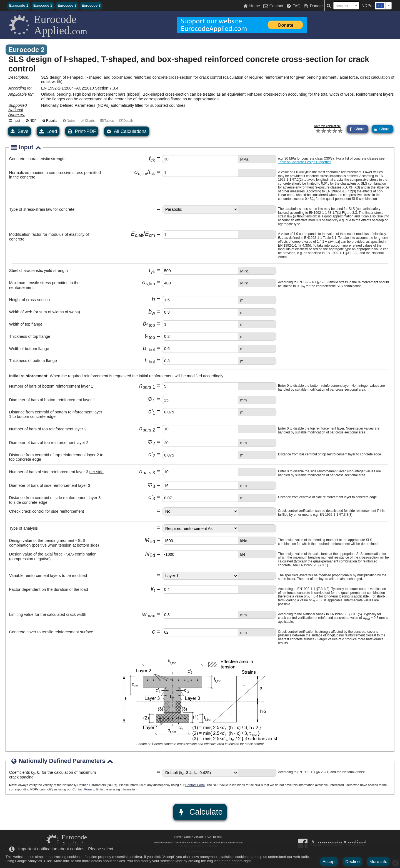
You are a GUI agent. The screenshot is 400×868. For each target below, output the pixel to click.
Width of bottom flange (29, 349)
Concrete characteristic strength (37, 159)
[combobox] (383, 6)
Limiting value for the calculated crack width (48, 614)
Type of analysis (23, 528)
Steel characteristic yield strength (38, 271)
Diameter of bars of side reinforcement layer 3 (50, 485)
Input (13, 120)
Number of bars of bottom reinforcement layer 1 (51, 386)
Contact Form (195, 785)
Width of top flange (26, 324)
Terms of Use (182, 843)
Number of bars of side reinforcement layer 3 (56, 472)
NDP (30, 120)
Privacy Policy (201, 843)
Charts (87, 120)
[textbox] (383, 6)
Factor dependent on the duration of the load (49, 589)
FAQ (208, 837)
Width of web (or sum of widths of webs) (45, 312)
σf (144, 172)
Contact (198, 837)
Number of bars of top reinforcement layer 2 (48, 429)
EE (143, 234)
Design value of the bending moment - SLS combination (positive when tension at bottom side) (54, 543)
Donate (217, 837)
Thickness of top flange (30, 336)
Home (178, 837)
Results (49, 120)
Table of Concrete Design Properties (305, 162)
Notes (68, 120)
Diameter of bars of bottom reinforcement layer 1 (52, 400)
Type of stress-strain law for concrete (42, 209)
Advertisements (162, 843)
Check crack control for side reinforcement (47, 511)
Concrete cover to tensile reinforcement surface (51, 632)
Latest (187, 837)
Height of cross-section (29, 300)
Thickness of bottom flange (33, 361)
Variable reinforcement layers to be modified (48, 576)
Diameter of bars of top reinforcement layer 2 (49, 443)
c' (152, 411)
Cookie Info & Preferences (227, 843)
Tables (106, 120)
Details (126, 120)
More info (378, 861)
